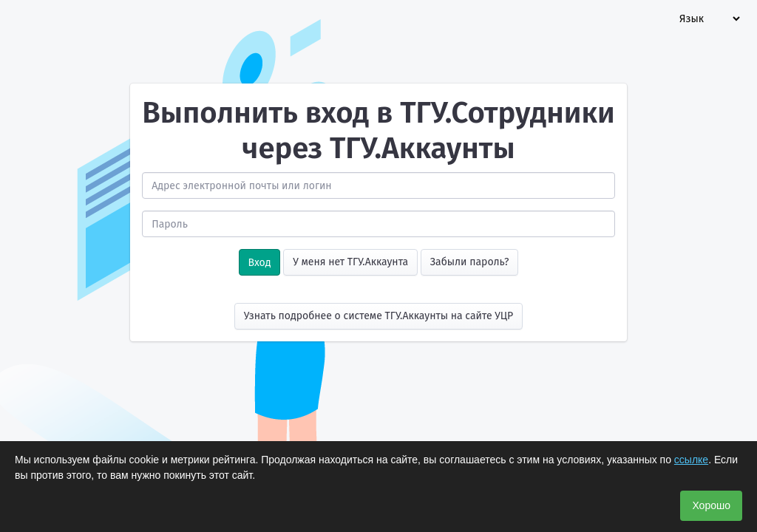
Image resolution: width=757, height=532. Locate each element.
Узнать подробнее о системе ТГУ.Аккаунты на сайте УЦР (379, 316)
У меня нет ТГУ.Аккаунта (350, 262)
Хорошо (711, 505)
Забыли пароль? (470, 262)
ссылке (691, 460)
